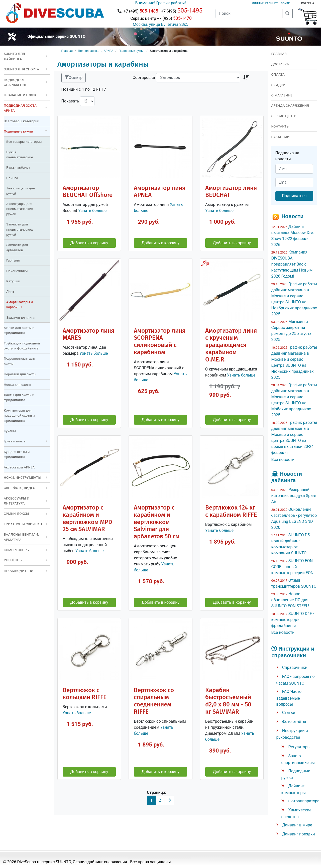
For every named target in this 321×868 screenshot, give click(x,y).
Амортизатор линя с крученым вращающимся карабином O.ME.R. (231, 345)
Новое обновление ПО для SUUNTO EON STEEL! (290, 600)
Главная (67, 51)
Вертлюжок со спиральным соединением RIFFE (154, 701)
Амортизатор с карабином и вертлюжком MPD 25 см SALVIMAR (87, 518)
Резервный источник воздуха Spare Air (294, 496)
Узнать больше (92, 211)
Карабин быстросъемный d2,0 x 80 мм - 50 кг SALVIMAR (228, 701)
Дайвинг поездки (299, 834)
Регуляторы (299, 747)
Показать (70, 101)
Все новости (283, 460)
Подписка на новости (287, 156)
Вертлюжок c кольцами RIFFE (85, 694)
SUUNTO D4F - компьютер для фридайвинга (293, 620)
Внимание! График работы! (160, 3)
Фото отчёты (294, 722)
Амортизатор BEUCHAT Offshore (88, 192)
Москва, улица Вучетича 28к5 (161, 24)
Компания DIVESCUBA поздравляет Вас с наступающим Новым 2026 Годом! (292, 264)
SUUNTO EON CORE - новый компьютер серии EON (293, 567)
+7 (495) (141, 11)
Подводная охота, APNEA (96, 51)
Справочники (295, 667)
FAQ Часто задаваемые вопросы (289, 698)
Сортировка (144, 78)
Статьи (289, 713)
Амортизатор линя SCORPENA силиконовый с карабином (160, 342)
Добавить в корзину (89, 243)
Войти (286, 3)
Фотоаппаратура (304, 801)
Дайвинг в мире (297, 825)
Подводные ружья (131, 51)
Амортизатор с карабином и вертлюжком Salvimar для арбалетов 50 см (157, 522)
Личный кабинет (265, 3)
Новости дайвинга (287, 477)
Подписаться (294, 196)
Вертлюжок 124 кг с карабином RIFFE (231, 511)
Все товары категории (21, 121)
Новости (292, 216)
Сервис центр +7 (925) (160, 18)
